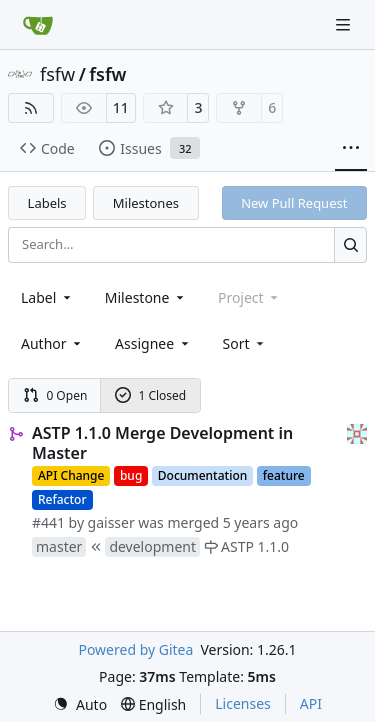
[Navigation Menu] (345, 24)
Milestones (146, 203)
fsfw (57, 74)
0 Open (55, 395)
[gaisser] (357, 432)
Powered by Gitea (135, 649)
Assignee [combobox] (153, 343)
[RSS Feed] (31, 108)
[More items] (351, 149)
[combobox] (47, 297)
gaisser (111, 522)
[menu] (245, 343)
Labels (47, 203)
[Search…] (350, 244)
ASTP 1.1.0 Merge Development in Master (162, 443)
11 (121, 107)
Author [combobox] (52, 343)
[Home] (38, 25)
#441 (48, 522)
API (311, 703)
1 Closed (151, 395)
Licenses (243, 703)
